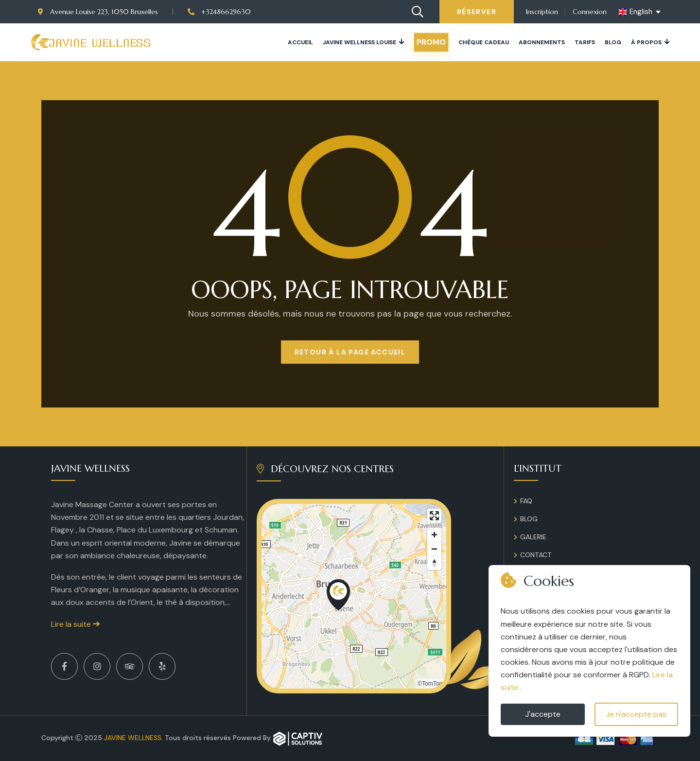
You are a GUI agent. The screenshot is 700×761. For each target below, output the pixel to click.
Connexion (590, 12)
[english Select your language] (640, 12)
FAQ (526, 501)
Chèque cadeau (484, 42)
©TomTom (431, 684)
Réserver (477, 12)
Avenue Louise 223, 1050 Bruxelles (98, 12)
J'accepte (543, 714)
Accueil (300, 42)
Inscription (542, 12)
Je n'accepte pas (636, 714)
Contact (536, 555)
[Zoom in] (434, 535)
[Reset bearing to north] (434, 563)
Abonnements (542, 42)
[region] (354, 596)
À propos (646, 42)
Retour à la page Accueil (350, 352)
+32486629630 (219, 12)
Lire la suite (75, 624)
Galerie (533, 537)
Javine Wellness (133, 738)
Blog (613, 42)
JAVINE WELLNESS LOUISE (359, 42)
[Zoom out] (434, 549)
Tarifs (585, 42)
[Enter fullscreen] (434, 516)
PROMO (431, 42)
